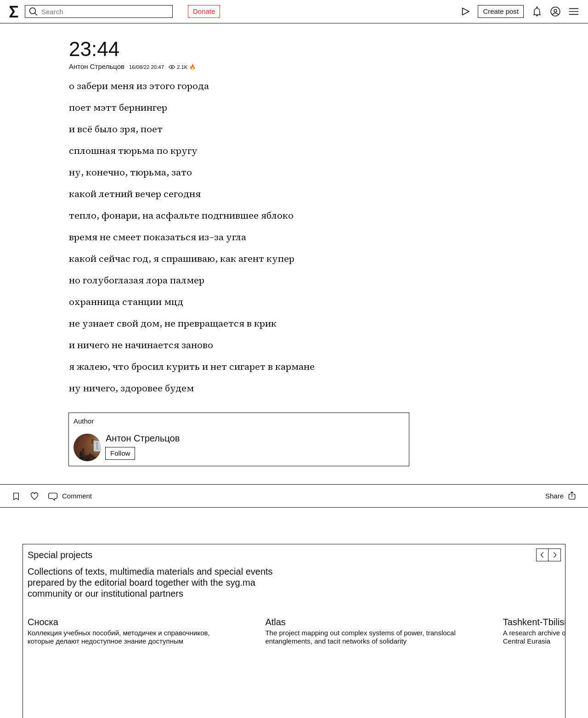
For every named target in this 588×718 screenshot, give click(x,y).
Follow (120, 453)
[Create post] (501, 11)
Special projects (60, 555)
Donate (204, 11)
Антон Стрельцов (97, 66)
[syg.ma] (14, 11)
